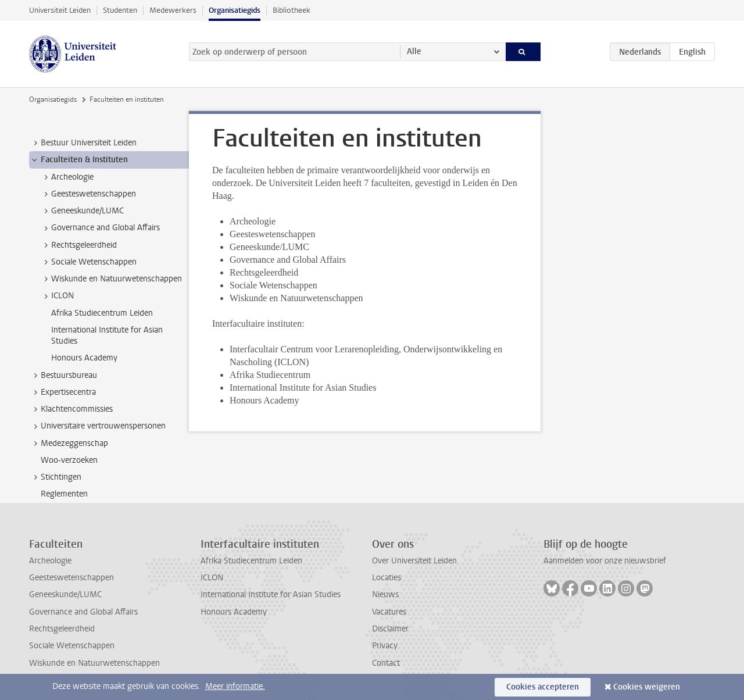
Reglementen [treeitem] (64, 494)
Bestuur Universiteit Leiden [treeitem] (83, 143)
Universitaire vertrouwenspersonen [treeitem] (98, 426)
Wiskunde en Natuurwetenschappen (94, 663)
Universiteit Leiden (60, 10)
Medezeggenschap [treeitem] (69, 444)
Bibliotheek (291, 10)
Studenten (120, 10)
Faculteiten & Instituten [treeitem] (79, 160)
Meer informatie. (235, 686)
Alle (414, 51)
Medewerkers (173, 10)
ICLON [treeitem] (57, 296)
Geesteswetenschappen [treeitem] (88, 194)
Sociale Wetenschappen (72, 646)
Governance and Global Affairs (83, 612)
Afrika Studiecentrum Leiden (251, 561)
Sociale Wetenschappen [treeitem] (88, 262)
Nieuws (385, 594)
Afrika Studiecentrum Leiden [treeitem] (102, 313)
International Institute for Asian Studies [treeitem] (107, 335)
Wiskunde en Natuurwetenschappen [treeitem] (111, 279)
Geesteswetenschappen (71, 578)
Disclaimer (390, 629)
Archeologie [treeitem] (67, 177)
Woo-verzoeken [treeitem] (69, 460)
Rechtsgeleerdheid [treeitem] (78, 245)
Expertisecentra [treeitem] (63, 392)
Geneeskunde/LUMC (65, 594)
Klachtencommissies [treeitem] (71, 409)
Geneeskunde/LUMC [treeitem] (82, 211)
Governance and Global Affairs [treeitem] (100, 228)
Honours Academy (234, 612)
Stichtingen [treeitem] (56, 477)
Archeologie (50, 561)
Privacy (385, 646)
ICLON (212, 578)
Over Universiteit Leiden (414, 561)
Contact (386, 663)
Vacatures (389, 612)
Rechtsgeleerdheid (62, 629)
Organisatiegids (235, 10)
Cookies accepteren (543, 687)
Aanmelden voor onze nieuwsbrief (605, 561)
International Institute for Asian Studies (271, 594)
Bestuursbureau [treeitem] (63, 376)
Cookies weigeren (647, 687)
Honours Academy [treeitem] (84, 358)
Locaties (387, 578)
